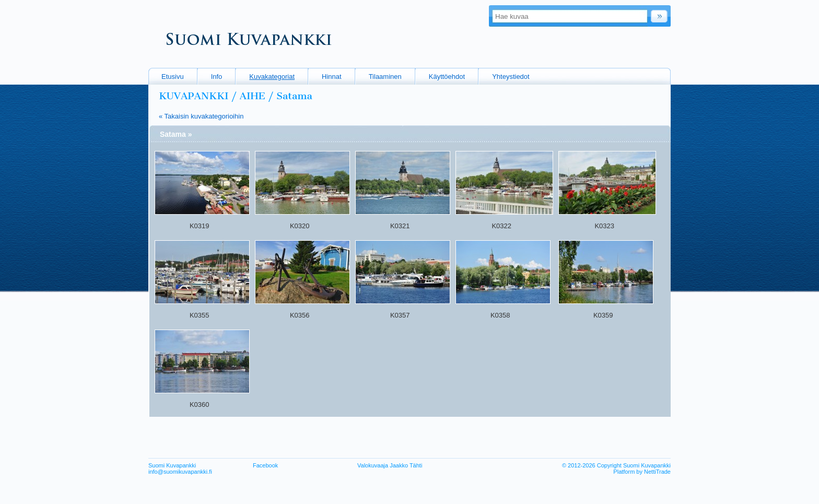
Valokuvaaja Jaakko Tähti (390, 465)
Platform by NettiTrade (642, 472)
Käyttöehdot (447, 77)
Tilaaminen (385, 77)
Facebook (265, 465)
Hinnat (332, 77)
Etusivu (173, 77)
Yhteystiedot (511, 77)
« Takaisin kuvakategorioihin (201, 116)
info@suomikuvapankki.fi (180, 472)
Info (217, 77)
